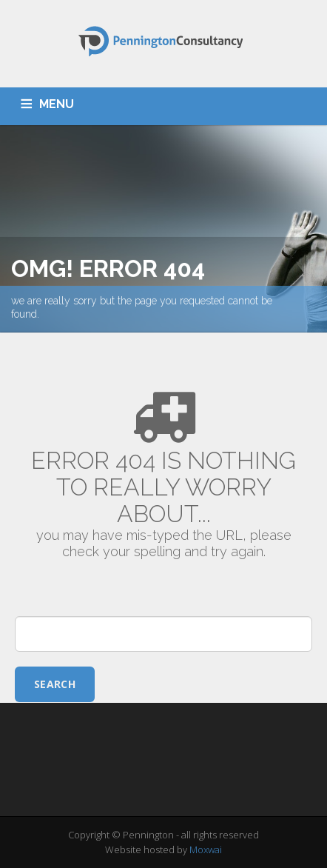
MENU (57, 104)
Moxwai (206, 849)
